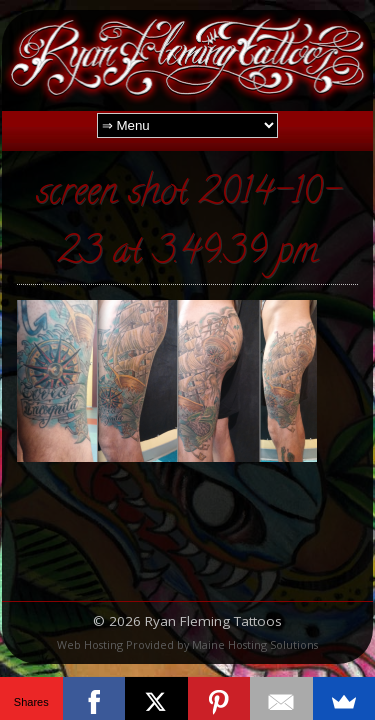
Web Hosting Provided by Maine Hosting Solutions (187, 644)
